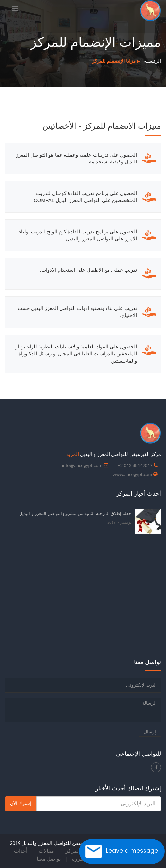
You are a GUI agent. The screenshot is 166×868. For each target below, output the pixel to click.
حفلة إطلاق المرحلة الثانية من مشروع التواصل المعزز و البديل (75, 513)
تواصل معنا (49, 859)
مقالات (46, 851)
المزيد (73, 454)
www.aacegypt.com (133, 474)
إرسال (150, 732)
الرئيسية (152, 61)
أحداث (21, 851)
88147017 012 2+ (135, 465)
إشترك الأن (21, 804)
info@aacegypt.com (82, 465)
